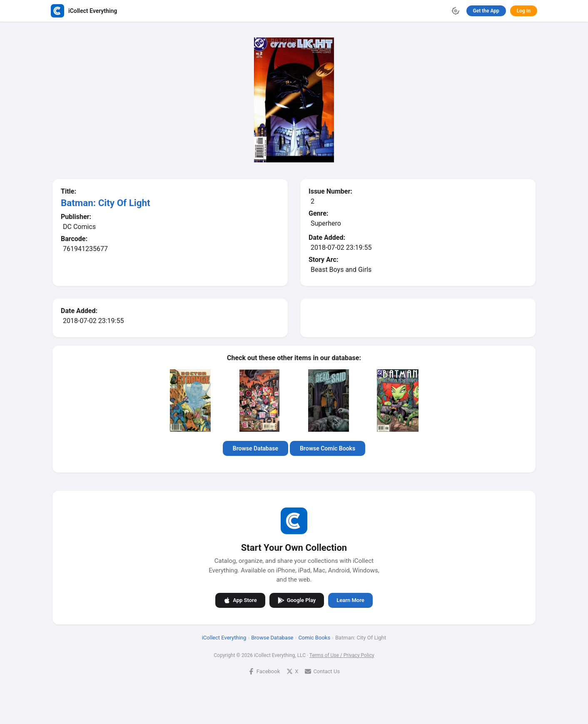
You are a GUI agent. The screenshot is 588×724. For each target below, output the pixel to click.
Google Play (297, 600)
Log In (524, 11)
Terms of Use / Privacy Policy (342, 655)
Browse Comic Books (328, 448)
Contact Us (322, 671)
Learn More (350, 600)
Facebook (264, 671)
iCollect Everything (224, 638)
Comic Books (314, 638)
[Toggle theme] (456, 11)
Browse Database (255, 448)
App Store (240, 600)
